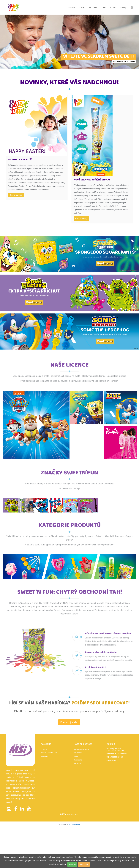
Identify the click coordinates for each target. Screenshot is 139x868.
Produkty (93, 7)
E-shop (124, 7)
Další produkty (81, 219)
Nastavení (84, 864)
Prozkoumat (105, 263)
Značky (82, 7)
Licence (71, 7)
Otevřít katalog (16, 195)
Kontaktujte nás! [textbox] (69, 739)
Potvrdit (72, 864)
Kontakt (113, 7)
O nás (103, 7)
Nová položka (132, 7)
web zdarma (74, 841)
